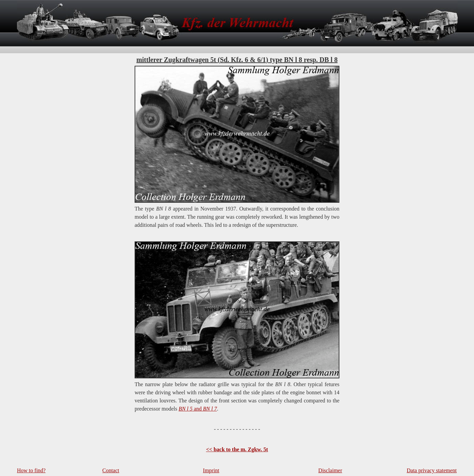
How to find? (31, 470)
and (198, 409)
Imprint (211, 470)
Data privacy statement (432, 470)
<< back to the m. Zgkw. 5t (237, 449)
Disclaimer (330, 470)
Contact (111, 470)
